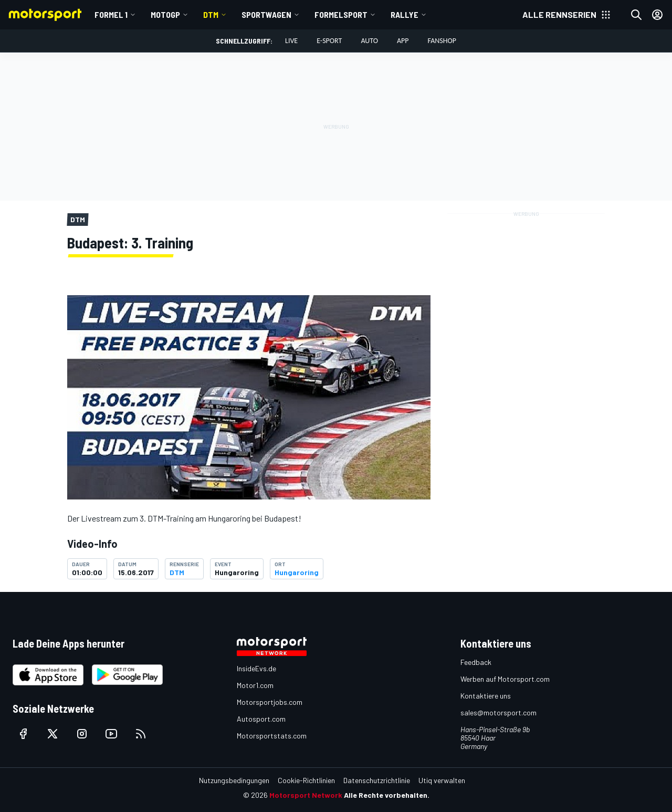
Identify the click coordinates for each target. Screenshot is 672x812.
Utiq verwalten (442, 780)
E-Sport (329, 41)
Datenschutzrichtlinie (377, 780)
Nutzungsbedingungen (234, 780)
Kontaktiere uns (486, 696)
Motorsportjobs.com (270, 702)
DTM (211, 14)
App (403, 41)
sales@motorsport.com (498, 712)
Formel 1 (111, 14)
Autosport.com (261, 719)
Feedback (476, 662)
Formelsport (341, 14)
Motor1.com (255, 685)
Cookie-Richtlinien (306, 780)
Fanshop (442, 41)
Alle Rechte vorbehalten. (387, 795)
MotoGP (165, 14)
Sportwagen (266, 14)
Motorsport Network (306, 795)
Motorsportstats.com (272, 736)
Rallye (405, 14)
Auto (369, 41)
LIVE (291, 41)
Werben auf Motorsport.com (505, 679)
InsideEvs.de (256, 668)
